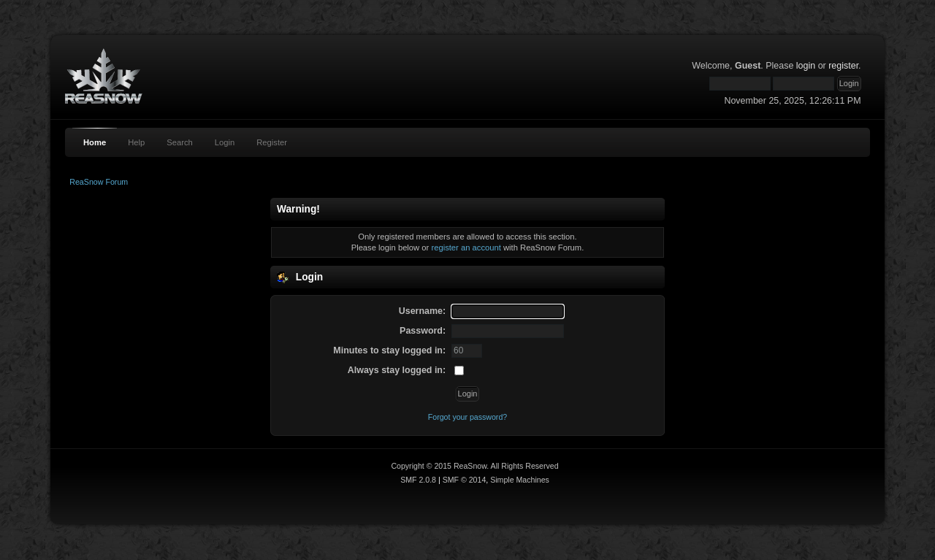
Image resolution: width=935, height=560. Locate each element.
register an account (466, 248)
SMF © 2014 (465, 480)
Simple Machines (520, 480)
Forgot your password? (467, 417)
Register (272, 142)
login (806, 66)
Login (225, 142)
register (843, 66)
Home (95, 142)
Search (180, 142)
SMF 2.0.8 (418, 480)
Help (136, 142)
